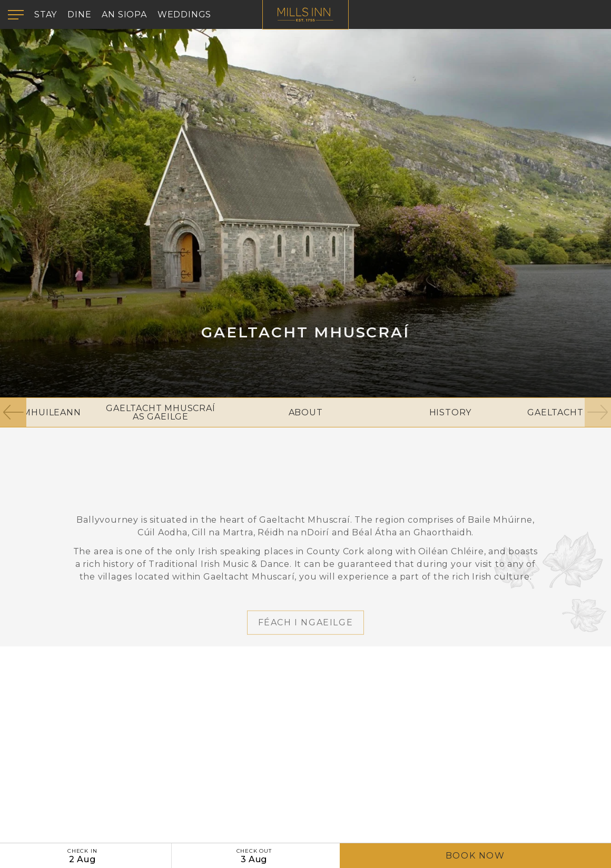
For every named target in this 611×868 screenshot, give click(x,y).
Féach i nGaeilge (306, 647)
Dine (79, 14)
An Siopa (124, 14)
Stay (46, 14)
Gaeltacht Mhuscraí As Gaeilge (160, 412)
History (451, 412)
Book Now (475, 856)
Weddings (184, 14)
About (306, 412)
